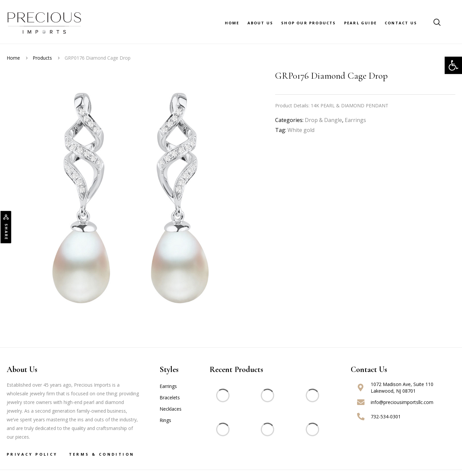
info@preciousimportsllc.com (402, 402)
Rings (165, 420)
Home (232, 23)
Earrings (355, 120)
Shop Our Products (308, 23)
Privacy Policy (32, 454)
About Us (260, 23)
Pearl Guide (360, 23)
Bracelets (170, 397)
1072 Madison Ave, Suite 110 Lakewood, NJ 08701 (402, 387)
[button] (453, 65)
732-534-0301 (386, 416)
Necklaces (171, 409)
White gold (301, 130)
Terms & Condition (102, 454)
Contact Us (401, 23)
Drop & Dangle (323, 120)
